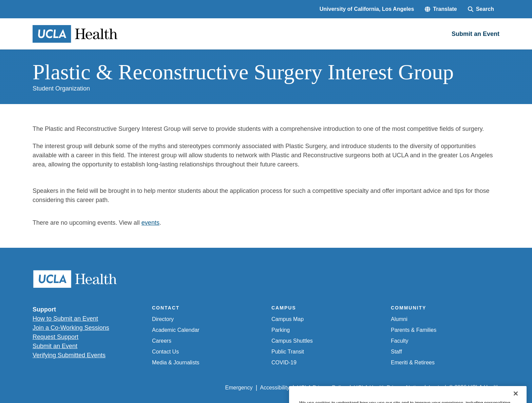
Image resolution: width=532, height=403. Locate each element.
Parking (281, 330)
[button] (441, 9)
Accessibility (275, 388)
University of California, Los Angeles (367, 9)
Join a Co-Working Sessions (71, 328)
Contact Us (165, 352)
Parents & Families (414, 330)
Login (435, 388)
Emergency (239, 388)
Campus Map (288, 319)
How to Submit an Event (65, 319)
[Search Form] (481, 9)
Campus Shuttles (292, 341)
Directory (163, 319)
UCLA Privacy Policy (322, 388)
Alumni (399, 319)
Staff (396, 352)
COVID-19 (284, 362)
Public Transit (288, 352)
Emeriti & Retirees (413, 362)
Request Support (55, 337)
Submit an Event (55, 346)
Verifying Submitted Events (69, 355)
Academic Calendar (176, 330)
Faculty (400, 341)
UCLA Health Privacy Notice (388, 388)
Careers (162, 341)
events (150, 223)
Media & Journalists (176, 362)
